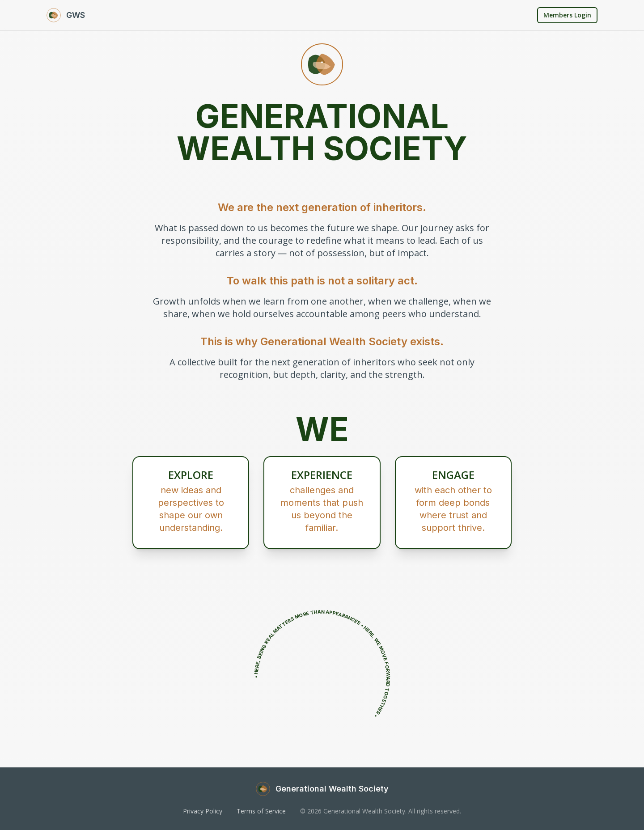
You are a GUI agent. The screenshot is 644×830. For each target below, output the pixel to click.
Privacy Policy (203, 811)
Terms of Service (261, 811)
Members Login (567, 15)
